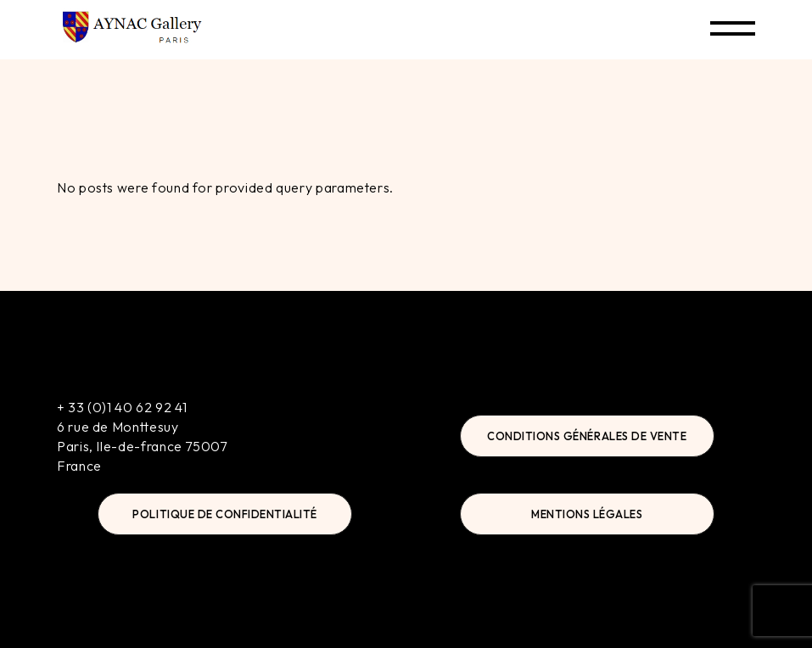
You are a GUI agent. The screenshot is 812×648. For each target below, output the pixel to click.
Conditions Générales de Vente (587, 436)
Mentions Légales (587, 514)
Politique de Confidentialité (225, 514)
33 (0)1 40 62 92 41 (127, 407)
